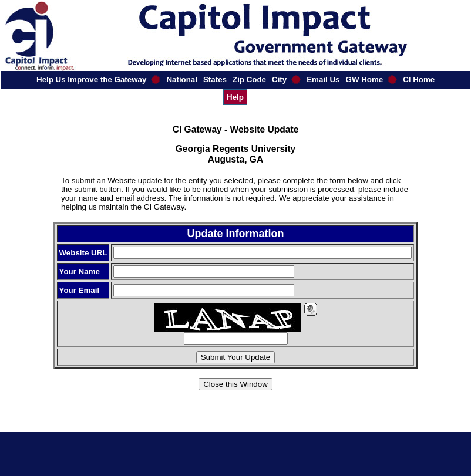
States (215, 80)
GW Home (365, 80)
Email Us (323, 80)
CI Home (419, 80)
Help (235, 97)
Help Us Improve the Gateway (91, 80)
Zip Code (249, 80)
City (279, 80)
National (182, 80)
